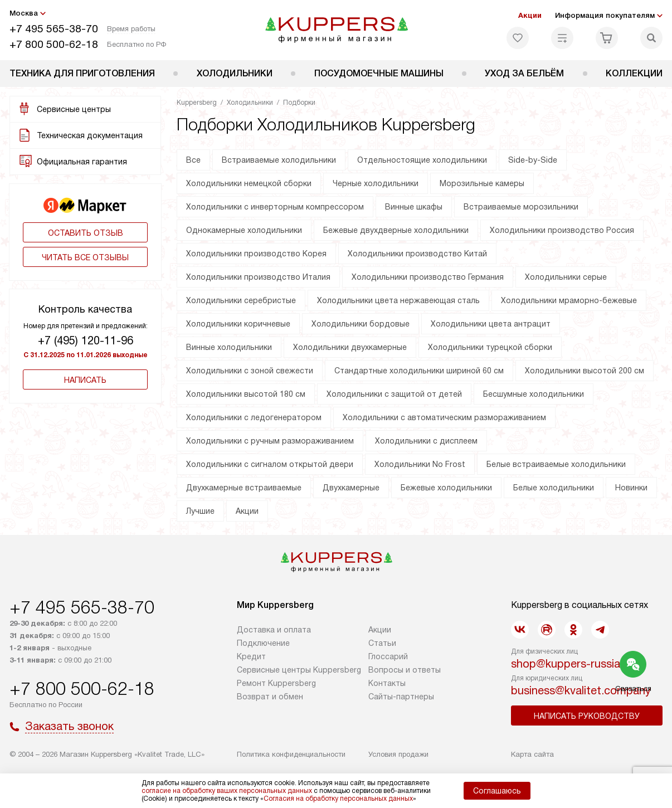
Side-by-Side (533, 160)
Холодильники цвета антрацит (491, 324)
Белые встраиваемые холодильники (556, 464)
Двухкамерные (351, 488)
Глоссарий (388, 656)
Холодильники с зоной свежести (250, 371)
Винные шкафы (414, 207)
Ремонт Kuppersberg (276, 683)
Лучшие (200, 511)
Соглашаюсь (497, 791)
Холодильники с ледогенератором (254, 417)
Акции (530, 15)
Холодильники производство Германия (428, 277)
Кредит (251, 656)
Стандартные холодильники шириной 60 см (419, 371)
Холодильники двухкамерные (350, 347)
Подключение (263, 643)
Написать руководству (587, 716)
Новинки (631, 488)
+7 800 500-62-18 (54, 44)
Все (193, 160)
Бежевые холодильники (446, 488)
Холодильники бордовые (361, 324)
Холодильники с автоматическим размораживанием (444, 417)
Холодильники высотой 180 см (246, 394)
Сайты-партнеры (401, 697)
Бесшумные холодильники (534, 394)
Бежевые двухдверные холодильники (396, 230)
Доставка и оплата (274, 630)
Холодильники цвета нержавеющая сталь (398, 300)
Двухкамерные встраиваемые (244, 488)
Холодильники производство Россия (562, 230)
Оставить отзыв (86, 233)
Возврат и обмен (270, 697)
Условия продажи (398, 754)
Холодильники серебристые (241, 300)
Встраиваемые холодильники (279, 160)
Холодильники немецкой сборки (249, 183)
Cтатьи (382, 643)
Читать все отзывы (85, 257)
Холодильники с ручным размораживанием (270, 441)
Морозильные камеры (482, 183)
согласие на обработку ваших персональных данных (227, 791)
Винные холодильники (229, 347)
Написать (85, 380)
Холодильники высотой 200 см (585, 371)
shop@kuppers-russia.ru (572, 664)
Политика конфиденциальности (291, 754)
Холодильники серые (566, 277)
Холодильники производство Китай (417, 254)
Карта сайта (532, 754)
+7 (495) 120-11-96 (86, 340)
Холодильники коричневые (238, 324)
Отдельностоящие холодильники (422, 160)
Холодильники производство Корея (256, 254)
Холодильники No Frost (420, 464)
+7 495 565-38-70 (54, 29)
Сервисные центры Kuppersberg (299, 670)
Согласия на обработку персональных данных (338, 799)
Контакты (387, 683)
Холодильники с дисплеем (426, 441)
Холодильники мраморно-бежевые (569, 300)
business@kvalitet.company (581, 690)
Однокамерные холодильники (244, 230)
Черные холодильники (376, 183)
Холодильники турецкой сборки (490, 347)
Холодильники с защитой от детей (394, 394)
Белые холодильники (554, 488)
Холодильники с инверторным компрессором (275, 207)
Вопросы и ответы (405, 670)
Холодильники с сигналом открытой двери (270, 464)
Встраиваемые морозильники (521, 207)
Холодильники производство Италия (258, 277)
